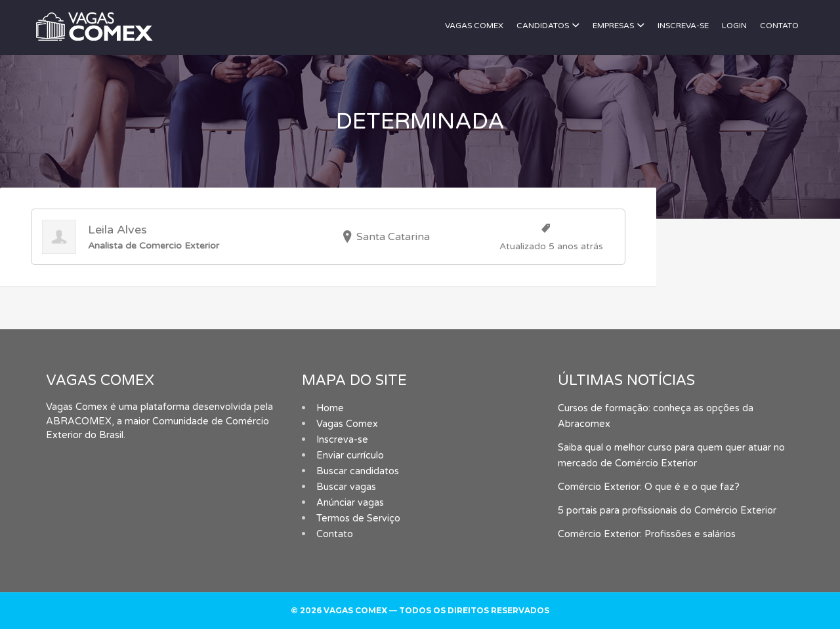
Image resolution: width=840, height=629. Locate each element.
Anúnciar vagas (350, 503)
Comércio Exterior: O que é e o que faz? (649, 487)
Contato (779, 26)
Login (734, 26)
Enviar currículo (350, 456)
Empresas (613, 26)
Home (330, 408)
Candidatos (543, 26)
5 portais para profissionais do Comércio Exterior (667, 511)
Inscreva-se (683, 26)
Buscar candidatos (358, 471)
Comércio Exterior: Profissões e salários (647, 534)
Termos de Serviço (358, 518)
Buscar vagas (346, 487)
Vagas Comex (474, 26)
